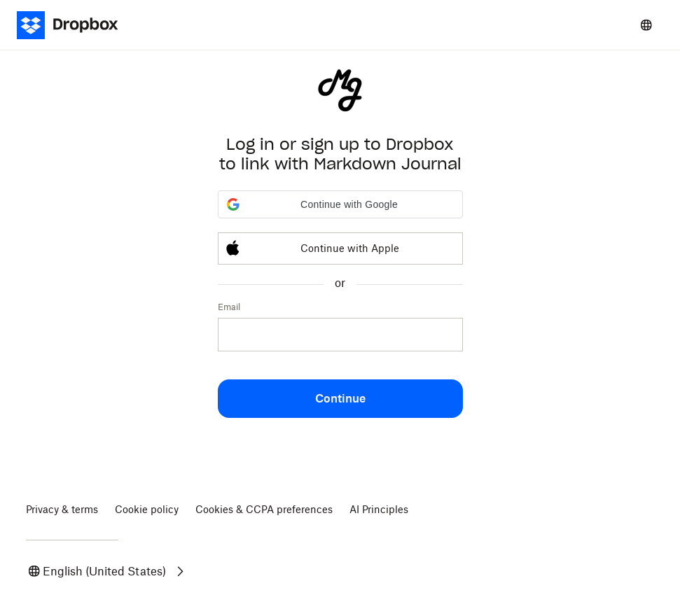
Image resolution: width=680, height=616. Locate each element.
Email (229, 307)
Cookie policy (147, 509)
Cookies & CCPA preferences (264, 509)
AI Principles (379, 509)
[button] (340, 204)
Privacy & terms (62, 509)
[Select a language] (646, 25)
